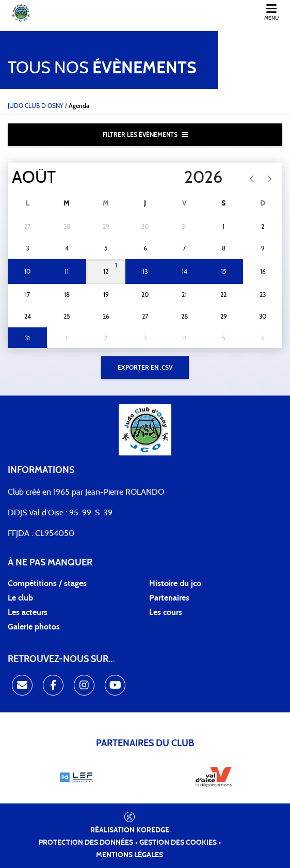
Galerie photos (34, 627)
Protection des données (86, 843)
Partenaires (169, 598)
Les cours (166, 612)
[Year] (176, 178)
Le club (20, 598)
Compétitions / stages (47, 583)
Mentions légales (130, 855)
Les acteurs (28, 612)
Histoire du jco (175, 583)
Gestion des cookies (178, 843)
